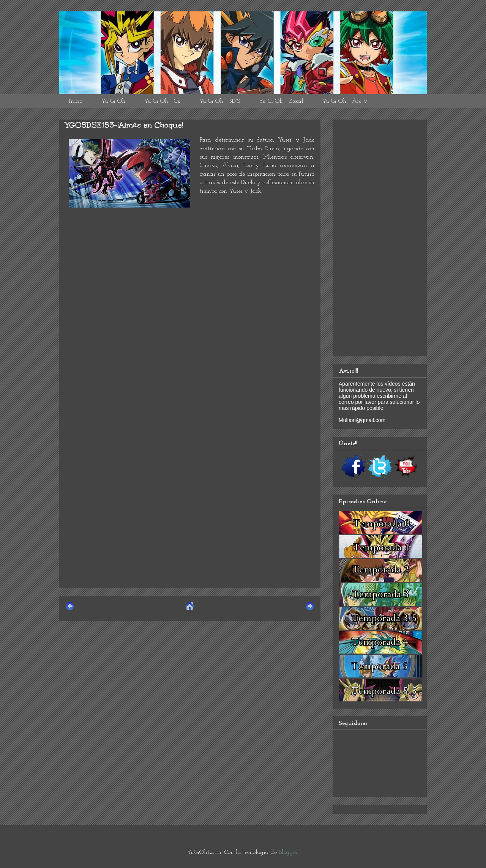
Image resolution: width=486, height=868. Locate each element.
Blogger (288, 852)
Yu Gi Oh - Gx (162, 101)
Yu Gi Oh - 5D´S (219, 101)
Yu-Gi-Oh (113, 101)
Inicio (76, 101)
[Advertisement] (190, 529)
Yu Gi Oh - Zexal (281, 101)
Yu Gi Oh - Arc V (345, 101)
